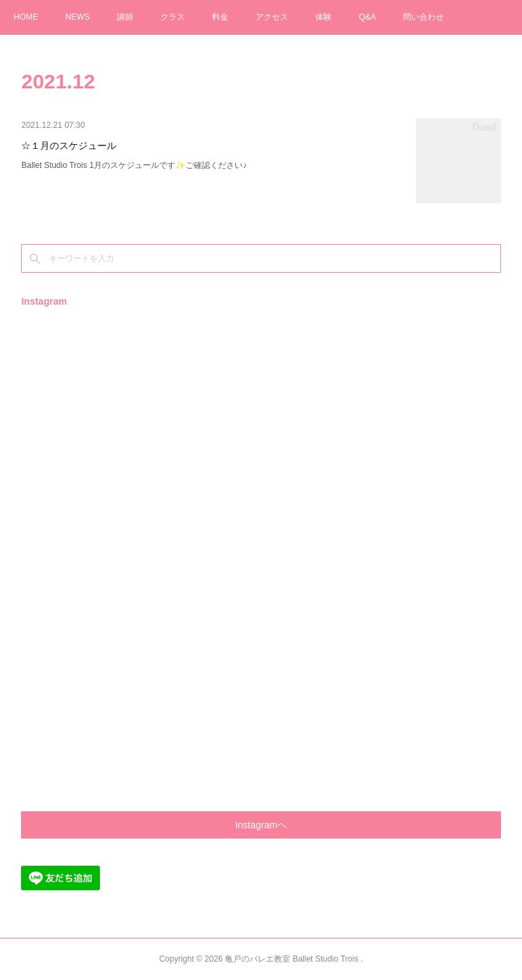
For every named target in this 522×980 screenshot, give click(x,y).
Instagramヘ (261, 825)
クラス (173, 17)
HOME (26, 17)
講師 (125, 17)
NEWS (77, 17)
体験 (324, 17)
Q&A (367, 17)
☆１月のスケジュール (69, 146)
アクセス (272, 17)
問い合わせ (423, 17)
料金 (220, 17)
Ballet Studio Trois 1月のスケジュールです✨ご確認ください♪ (134, 165)
